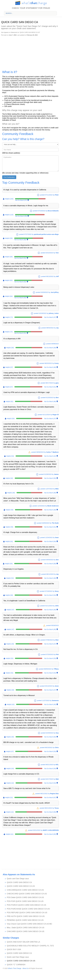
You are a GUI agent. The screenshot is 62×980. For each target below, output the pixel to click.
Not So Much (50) (50, 478)
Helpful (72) (9, 317)
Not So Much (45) (50, 610)
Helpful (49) (10, 644)
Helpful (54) (10, 456)
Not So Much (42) (50, 456)
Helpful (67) (9, 367)
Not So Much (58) (50, 564)
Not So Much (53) (50, 658)
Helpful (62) (9, 478)
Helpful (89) (9, 257)
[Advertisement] (31, 52)
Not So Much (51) (20, 258)
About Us (26, 968)
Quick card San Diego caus (18, 879)
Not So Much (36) (50, 493)
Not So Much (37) (50, 419)
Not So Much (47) (50, 317)
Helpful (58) (10, 348)
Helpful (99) (9, 238)
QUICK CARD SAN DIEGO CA (19, 882)
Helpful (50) (11, 419)
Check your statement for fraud (31, 8)
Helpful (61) (9, 401)
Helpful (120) (9, 215)
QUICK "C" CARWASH (16, 965)
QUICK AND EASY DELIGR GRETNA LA (23, 942)
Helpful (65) (9, 564)
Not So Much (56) (20, 240)
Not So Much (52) (20, 282)
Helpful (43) (11, 704)
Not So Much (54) (20, 298)
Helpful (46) (11, 493)
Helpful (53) (9, 658)
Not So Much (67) (50, 797)
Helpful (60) (9, 595)
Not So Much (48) (50, 367)
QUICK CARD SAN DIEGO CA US (21, 886)
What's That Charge (15, 968)
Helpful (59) (9, 510)
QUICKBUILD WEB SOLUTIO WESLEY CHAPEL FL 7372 (30, 946)
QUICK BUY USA (14, 949)
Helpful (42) (10, 783)
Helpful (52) (10, 578)
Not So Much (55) (21, 216)
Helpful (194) (9, 199)
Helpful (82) (9, 280)
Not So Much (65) (50, 834)
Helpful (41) (9, 834)
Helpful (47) (10, 610)
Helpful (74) (9, 332)
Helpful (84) (9, 296)
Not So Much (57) (21, 200)
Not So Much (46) (50, 401)
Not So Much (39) (50, 348)
